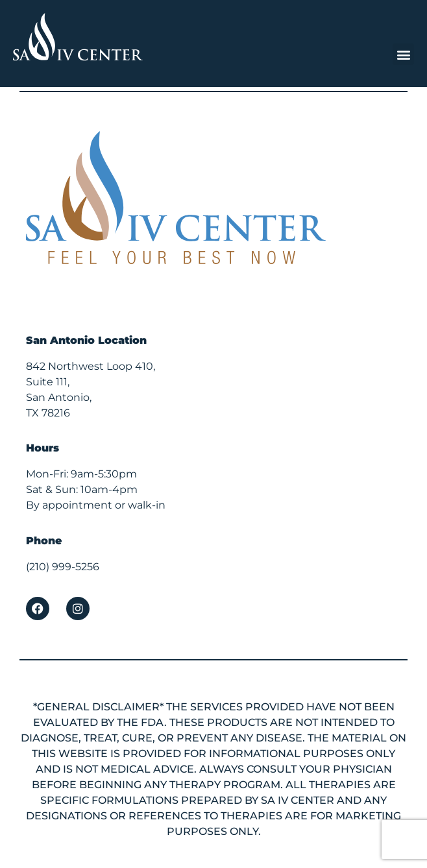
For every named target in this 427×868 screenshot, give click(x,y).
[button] (403, 54)
